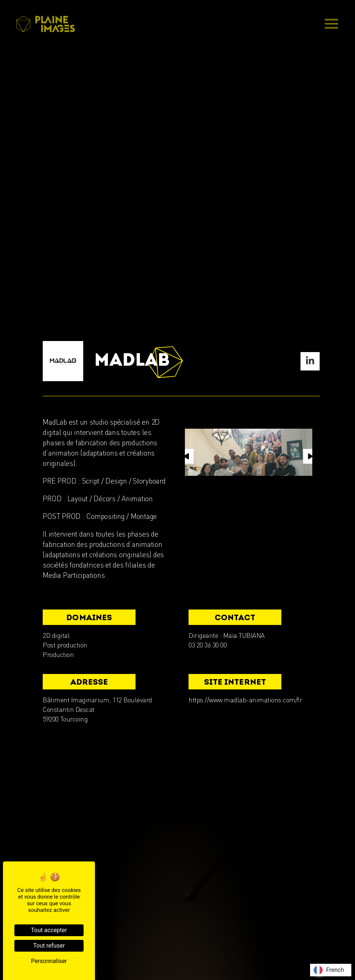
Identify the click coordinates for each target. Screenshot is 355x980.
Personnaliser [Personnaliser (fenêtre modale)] (49, 961)
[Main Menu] (331, 24)
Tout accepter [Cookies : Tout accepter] (49, 930)
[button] (186, 456)
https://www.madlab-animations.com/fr (245, 700)
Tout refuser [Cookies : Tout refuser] (49, 946)
